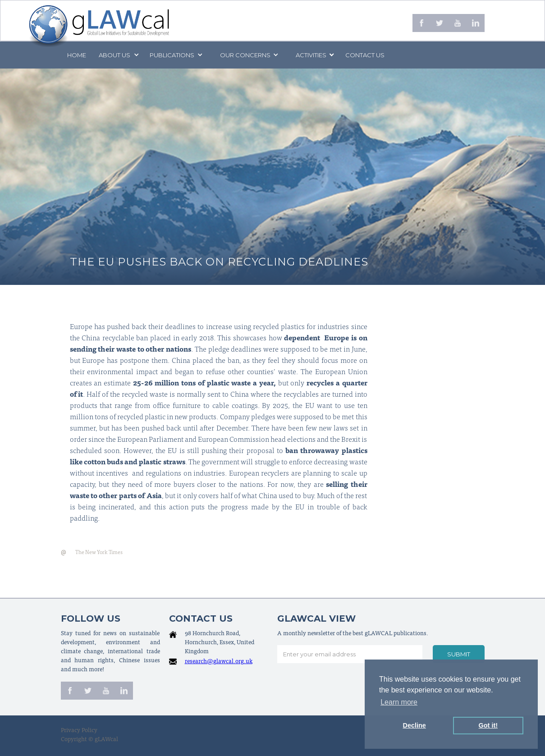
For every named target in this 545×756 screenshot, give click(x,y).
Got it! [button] (488, 725)
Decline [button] (414, 725)
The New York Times (99, 553)
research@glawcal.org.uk (219, 662)
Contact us (365, 55)
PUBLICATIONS (172, 55)
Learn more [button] (399, 702)
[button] (118, 55)
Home (77, 55)
